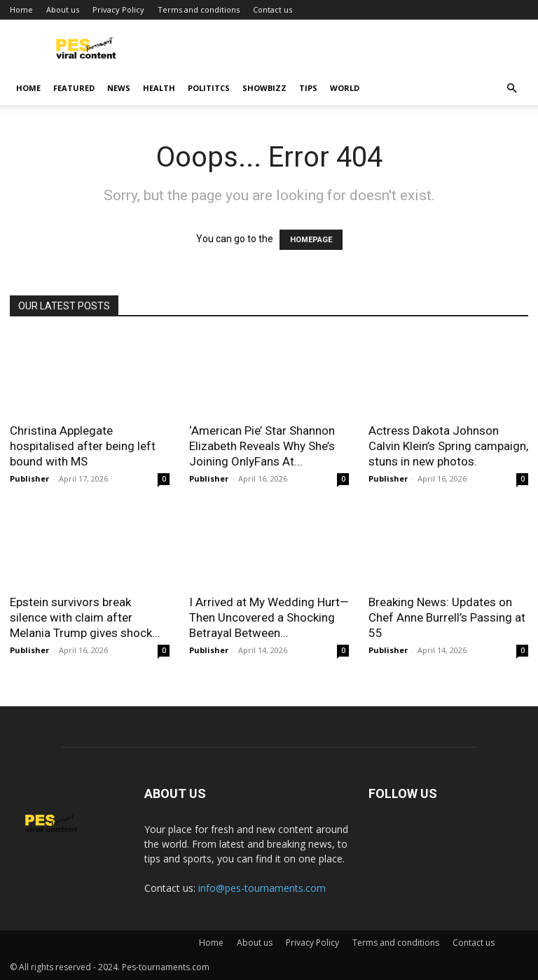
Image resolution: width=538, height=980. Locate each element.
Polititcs (209, 88)
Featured (74, 88)
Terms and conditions (199, 9)
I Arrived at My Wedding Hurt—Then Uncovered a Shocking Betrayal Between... (269, 617)
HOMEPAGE (311, 240)
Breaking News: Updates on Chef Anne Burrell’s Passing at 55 (447, 617)
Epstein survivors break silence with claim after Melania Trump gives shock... (85, 617)
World (345, 88)
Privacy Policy (118, 9)
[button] (511, 89)
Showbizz (264, 88)
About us (63, 9)
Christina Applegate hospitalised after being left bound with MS (83, 446)
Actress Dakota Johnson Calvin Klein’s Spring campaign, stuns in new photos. (448, 446)
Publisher (29, 478)
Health (159, 88)
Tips (308, 88)
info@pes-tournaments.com (262, 888)
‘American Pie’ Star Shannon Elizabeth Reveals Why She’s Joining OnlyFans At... (262, 446)
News (119, 88)
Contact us (273, 9)
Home (21, 9)
